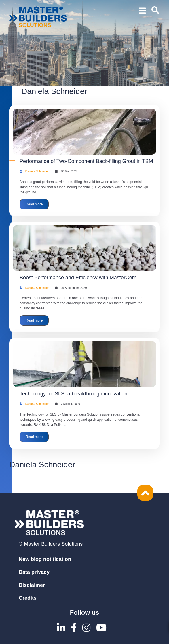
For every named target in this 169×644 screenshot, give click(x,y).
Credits (28, 598)
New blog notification (45, 559)
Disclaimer (32, 585)
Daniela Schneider (37, 171)
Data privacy (34, 572)
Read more (34, 204)
